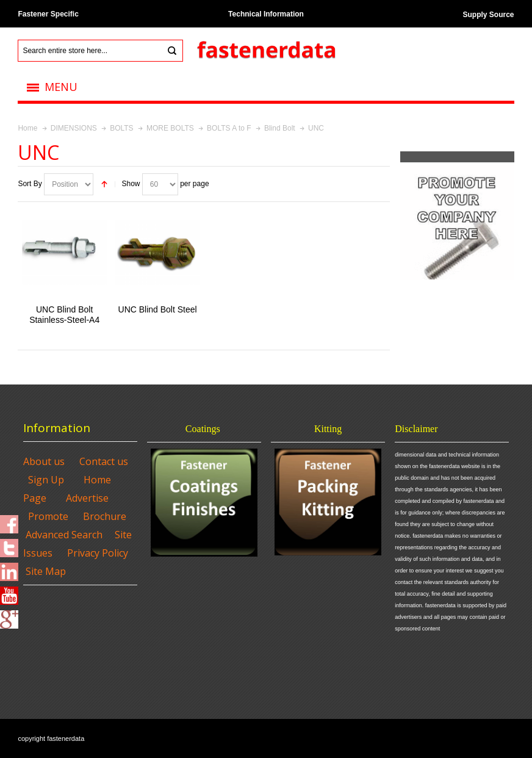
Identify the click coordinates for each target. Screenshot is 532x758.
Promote (48, 516)
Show (131, 184)
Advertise (87, 498)
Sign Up (46, 480)
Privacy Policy (98, 553)
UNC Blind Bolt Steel (158, 309)
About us (44, 461)
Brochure (105, 516)
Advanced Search (64, 535)
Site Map (46, 571)
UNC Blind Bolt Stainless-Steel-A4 (64, 315)
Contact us (104, 461)
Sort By (30, 184)
